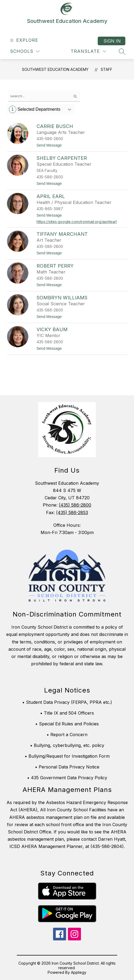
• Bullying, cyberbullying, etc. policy (67, 745)
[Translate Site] (88, 51)
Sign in (112, 41)
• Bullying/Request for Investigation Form (67, 756)
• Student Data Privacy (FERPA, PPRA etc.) (67, 702)
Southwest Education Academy (55, 69)
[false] (44, 96)
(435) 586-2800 (75, 505)
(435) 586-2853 (72, 512)
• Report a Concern (67, 735)
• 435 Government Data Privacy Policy (67, 778)
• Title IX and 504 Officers (67, 713)
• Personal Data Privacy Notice (67, 767)
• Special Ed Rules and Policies (67, 724)
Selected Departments (35, 109)
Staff (107, 69)
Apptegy (79, 972)
